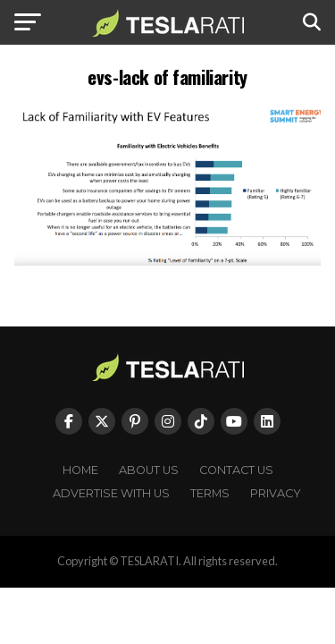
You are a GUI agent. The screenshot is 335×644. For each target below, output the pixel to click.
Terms (210, 493)
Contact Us (236, 470)
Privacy (276, 493)
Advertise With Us (111, 493)
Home (80, 470)
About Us (149, 470)
